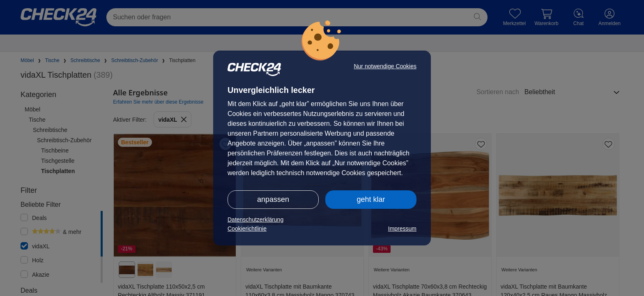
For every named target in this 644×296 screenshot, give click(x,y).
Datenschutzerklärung (255, 220)
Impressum (402, 229)
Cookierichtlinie (247, 229)
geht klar (371, 199)
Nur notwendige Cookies (385, 66)
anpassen (273, 199)
